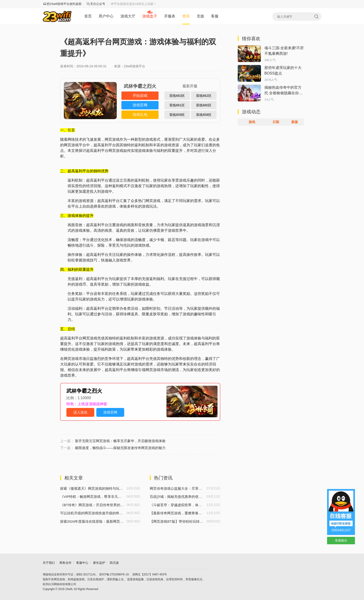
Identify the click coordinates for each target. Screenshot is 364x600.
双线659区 (177, 115)
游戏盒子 (150, 16)
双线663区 (177, 96)
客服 (215, 16)
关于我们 (49, 563)
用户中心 (106, 16)
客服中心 (82, 563)
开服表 (170, 16)
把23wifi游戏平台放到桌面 (62, 4)
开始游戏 (140, 96)
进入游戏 (80, 412)
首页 (88, 16)
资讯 (186, 16)
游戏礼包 (140, 115)
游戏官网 (140, 105)
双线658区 (204, 115)
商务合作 (65, 563)
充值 (200, 16)
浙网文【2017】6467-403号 (150, 574)
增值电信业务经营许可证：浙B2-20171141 (69, 574)
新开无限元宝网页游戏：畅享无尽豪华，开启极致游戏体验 (120, 441)
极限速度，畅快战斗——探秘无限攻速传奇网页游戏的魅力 (120, 448)
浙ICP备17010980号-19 (114, 574)
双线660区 (204, 105)
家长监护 (99, 563)
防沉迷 (114, 563)
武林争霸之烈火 (84, 391)
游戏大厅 (128, 16)
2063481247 (341, 530)
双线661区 (177, 105)
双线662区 (204, 96)
